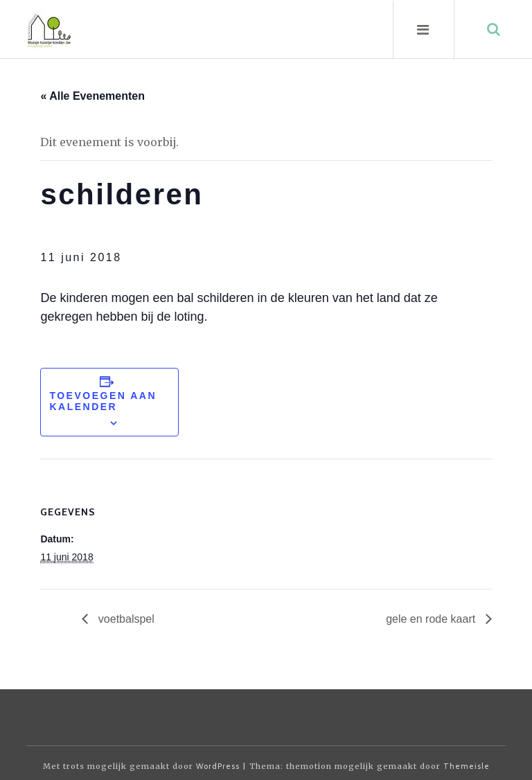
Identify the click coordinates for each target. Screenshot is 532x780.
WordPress (218, 766)
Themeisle (467, 766)
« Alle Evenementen (92, 96)
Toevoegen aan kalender (103, 401)
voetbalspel (124, 619)
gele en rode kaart (432, 619)
